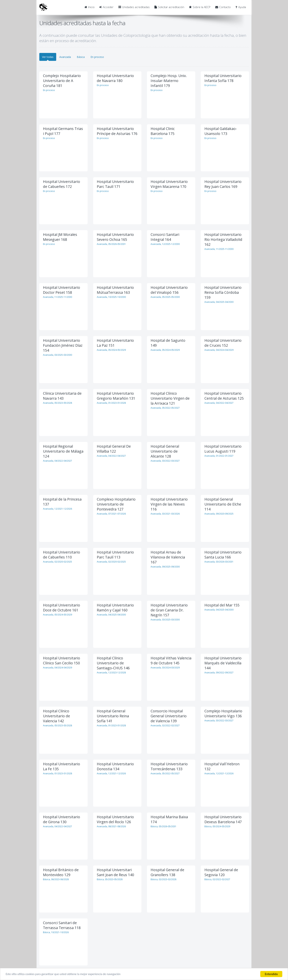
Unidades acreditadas (134, 7)
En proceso (97, 57)
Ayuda (241, 7)
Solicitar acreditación (169, 7)
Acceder (106, 7)
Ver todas (48, 57)
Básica (81, 57)
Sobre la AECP (200, 7)
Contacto (223, 7)
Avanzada (65, 57)
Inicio (90, 7)
